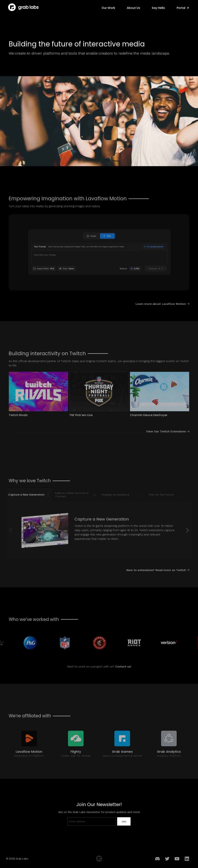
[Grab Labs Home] (23, 7)
